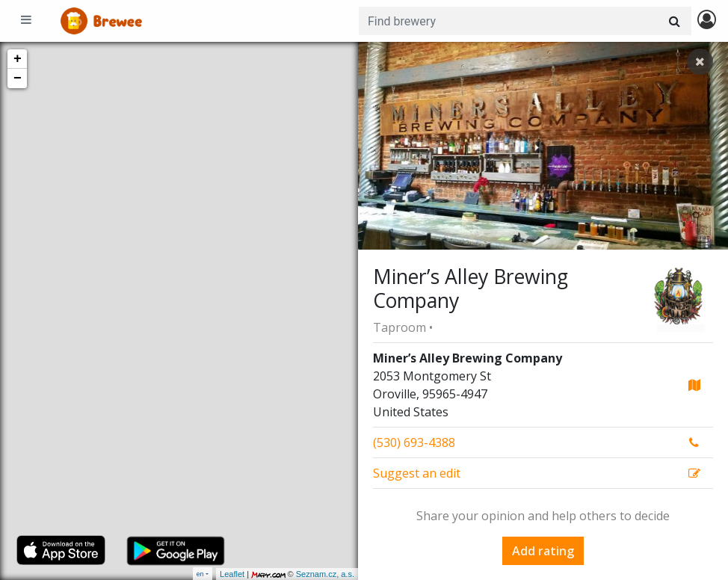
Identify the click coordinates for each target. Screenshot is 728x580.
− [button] (18, 78)
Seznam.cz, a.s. (325, 574)
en (200, 574)
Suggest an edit (417, 473)
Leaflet (232, 574)
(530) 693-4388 (414, 442)
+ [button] (18, 59)
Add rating (543, 551)
